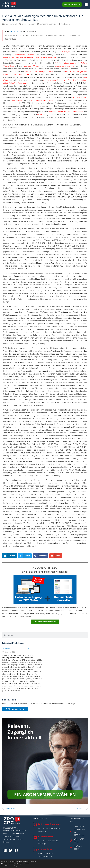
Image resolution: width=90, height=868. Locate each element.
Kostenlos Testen (46, 837)
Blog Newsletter (45, 849)
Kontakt (27, 864)
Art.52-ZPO (53, 24)
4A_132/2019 (15, 31)
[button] (10, 556)
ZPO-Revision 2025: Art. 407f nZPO (16, 649)
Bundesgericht (66, 24)
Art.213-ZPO (44, 24)
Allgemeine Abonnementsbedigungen (12, 864)
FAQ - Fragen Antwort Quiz (50, 824)
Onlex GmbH (19, 861)
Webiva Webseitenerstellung (9, 866)
